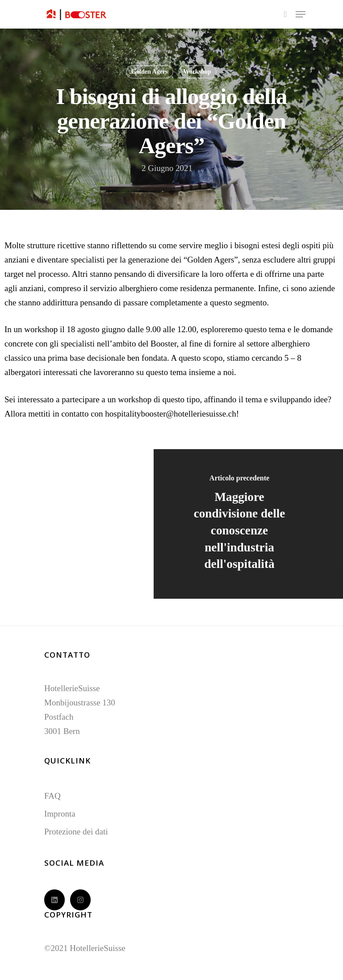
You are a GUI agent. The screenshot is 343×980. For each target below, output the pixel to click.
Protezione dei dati (76, 832)
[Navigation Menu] (301, 14)
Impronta (60, 814)
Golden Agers (149, 72)
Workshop (197, 72)
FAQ (52, 796)
